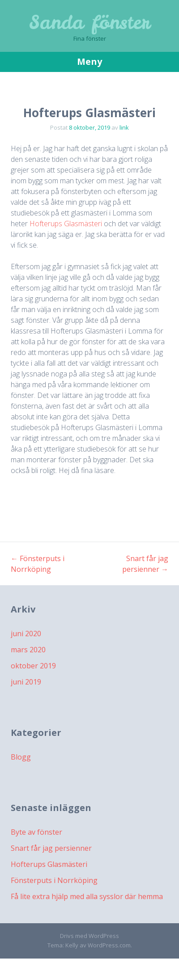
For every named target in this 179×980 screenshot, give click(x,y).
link (124, 127)
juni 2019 (26, 682)
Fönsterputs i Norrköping (54, 880)
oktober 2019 (33, 666)
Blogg (21, 757)
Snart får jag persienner (51, 848)
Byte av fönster (36, 832)
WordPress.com (109, 945)
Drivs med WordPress (89, 936)
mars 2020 (28, 650)
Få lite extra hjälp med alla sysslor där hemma (87, 896)
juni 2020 (26, 634)
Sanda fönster (89, 22)
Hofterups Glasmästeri (67, 224)
